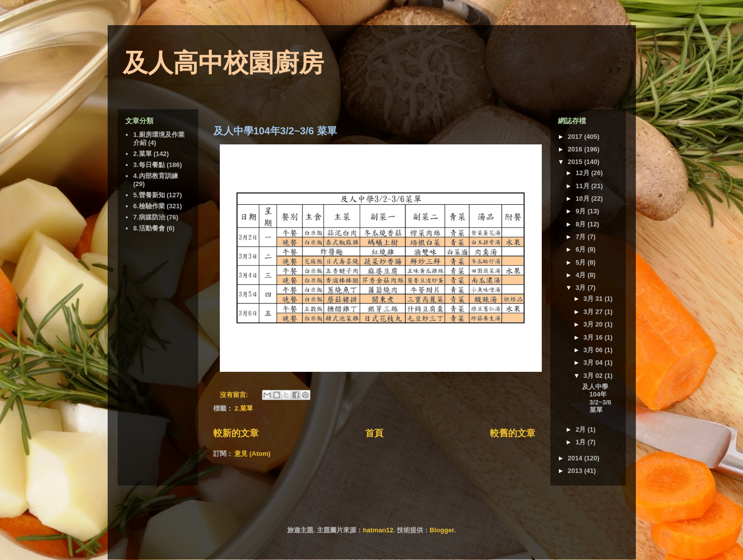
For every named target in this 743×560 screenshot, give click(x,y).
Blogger (442, 530)
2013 (576, 471)
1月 (582, 442)
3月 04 (594, 363)
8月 (582, 224)
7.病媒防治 (149, 217)
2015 (576, 162)
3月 (582, 288)
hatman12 (378, 530)
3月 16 (594, 337)
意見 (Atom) (253, 454)
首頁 (374, 433)
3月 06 (594, 350)
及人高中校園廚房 (223, 63)
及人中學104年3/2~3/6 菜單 (275, 131)
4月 (582, 275)
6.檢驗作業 (149, 206)
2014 (576, 458)
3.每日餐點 (149, 165)
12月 (583, 173)
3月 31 (594, 299)
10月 (583, 198)
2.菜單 (244, 408)
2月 (582, 429)
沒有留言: (235, 395)
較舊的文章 (513, 433)
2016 (576, 149)
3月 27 (594, 312)
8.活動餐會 (149, 228)
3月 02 (594, 376)
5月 (582, 262)
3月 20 (594, 324)
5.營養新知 (149, 195)
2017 (576, 137)
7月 (582, 237)
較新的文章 (236, 433)
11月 (583, 186)
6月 (582, 249)
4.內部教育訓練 (156, 176)
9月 (582, 211)
